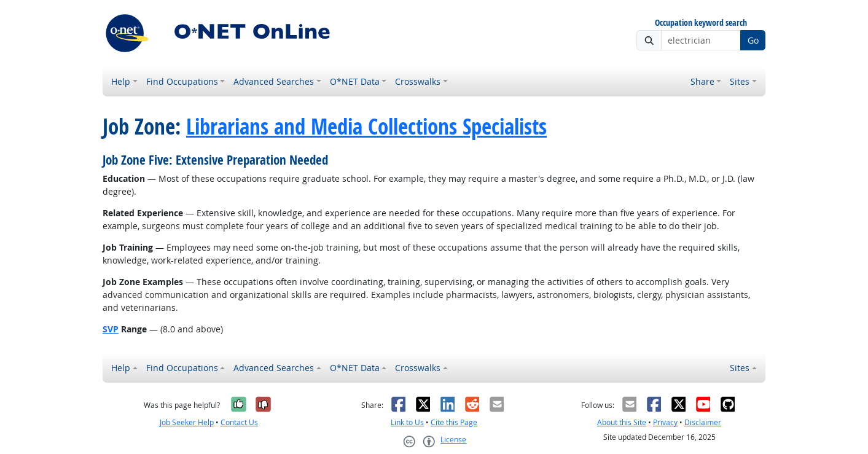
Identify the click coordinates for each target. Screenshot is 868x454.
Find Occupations (182, 81)
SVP (111, 329)
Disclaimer (703, 422)
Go (753, 40)
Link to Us (407, 422)
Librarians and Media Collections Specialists (366, 127)
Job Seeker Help (187, 422)
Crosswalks (418, 81)
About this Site (622, 422)
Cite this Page (454, 422)
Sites (740, 81)
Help (121, 81)
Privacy (665, 422)
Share (702, 81)
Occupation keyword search (701, 23)
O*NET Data (355, 81)
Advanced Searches (274, 81)
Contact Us (239, 422)
